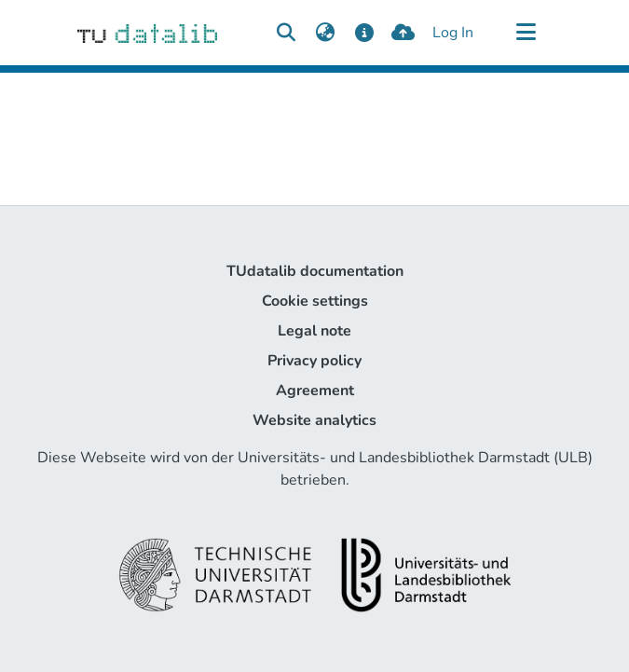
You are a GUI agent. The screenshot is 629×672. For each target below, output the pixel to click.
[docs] (365, 33)
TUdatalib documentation (315, 271)
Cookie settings (315, 301)
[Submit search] (287, 33)
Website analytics (314, 420)
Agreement (315, 391)
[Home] (148, 33)
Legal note (314, 331)
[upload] (403, 33)
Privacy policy (314, 361)
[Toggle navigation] (526, 33)
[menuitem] (326, 33)
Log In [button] (454, 33)
